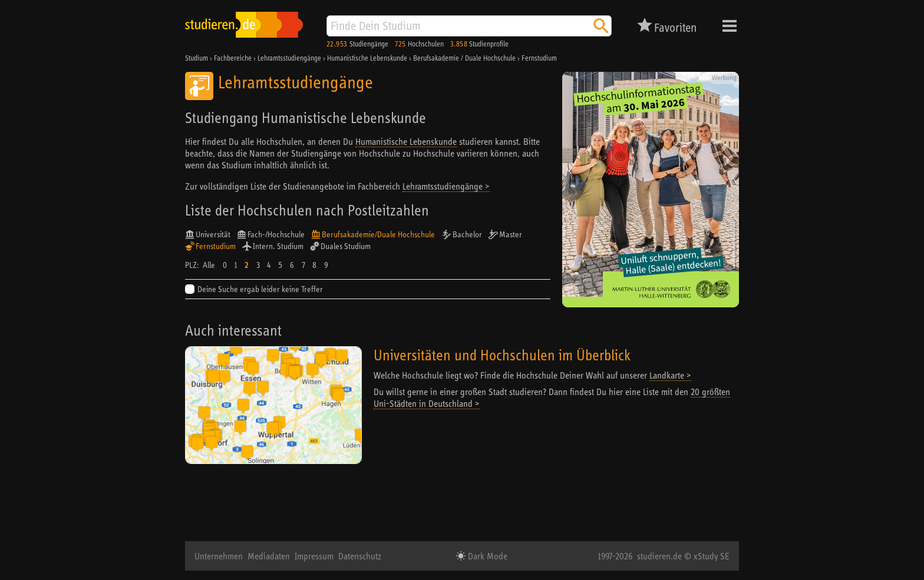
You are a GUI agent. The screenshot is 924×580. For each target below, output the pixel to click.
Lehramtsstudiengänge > (446, 186)
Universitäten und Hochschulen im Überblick (502, 355)
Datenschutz (360, 556)
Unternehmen (219, 556)
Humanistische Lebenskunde (406, 141)
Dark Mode (486, 556)
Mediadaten (269, 556)
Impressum (314, 556)
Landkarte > (670, 375)
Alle (209, 265)
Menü (730, 26)
